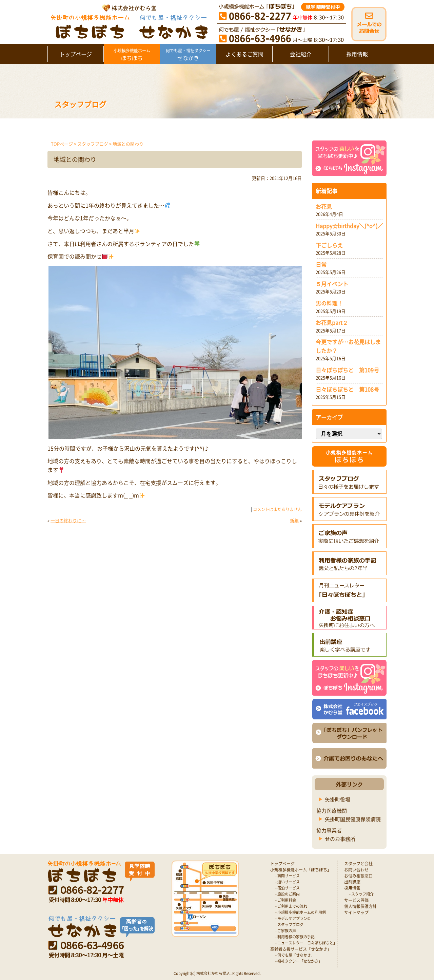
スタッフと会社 (358, 864)
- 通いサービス (288, 882)
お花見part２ (332, 322)
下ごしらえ (329, 245)
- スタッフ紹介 (361, 894)
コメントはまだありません (277, 509)
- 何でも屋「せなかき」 (295, 955)
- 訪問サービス (288, 876)
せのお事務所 (340, 839)
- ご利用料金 (286, 900)
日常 (321, 264)
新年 (294, 520)
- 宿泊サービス (288, 888)
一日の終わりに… (68, 520)
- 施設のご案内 (288, 894)
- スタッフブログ (289, 925)
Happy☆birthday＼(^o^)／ (349, 226)
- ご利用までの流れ (291, 906)
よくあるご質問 (244, 54)
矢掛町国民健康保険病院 (353, 819)
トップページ (76, 54)
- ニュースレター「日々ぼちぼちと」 (306, 943)
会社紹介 (301, 54)
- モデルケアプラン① (293, 918)
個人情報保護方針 (360, 906)
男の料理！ (329, 303)
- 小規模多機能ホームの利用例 (301, 912)
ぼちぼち (132, 55)
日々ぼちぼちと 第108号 (347, 389)
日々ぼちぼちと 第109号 (347, 370)
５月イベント (332, 284)
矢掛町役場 (338, 799)
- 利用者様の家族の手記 (295, 937)
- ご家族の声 (286, 931)
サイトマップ (356, 912)
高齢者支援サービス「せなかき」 (301, 949)
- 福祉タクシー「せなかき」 (299, 961)
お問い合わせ (356, 870)
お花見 (324, 206)
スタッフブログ (93, 144)
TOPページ (62, 144)
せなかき (188, 55)
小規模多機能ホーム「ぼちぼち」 (301, 870)
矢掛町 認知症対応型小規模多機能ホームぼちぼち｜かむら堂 (128, 21)
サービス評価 (356, 900)
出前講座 (352, 882)
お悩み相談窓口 (358, 876)
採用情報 (357, 54)
